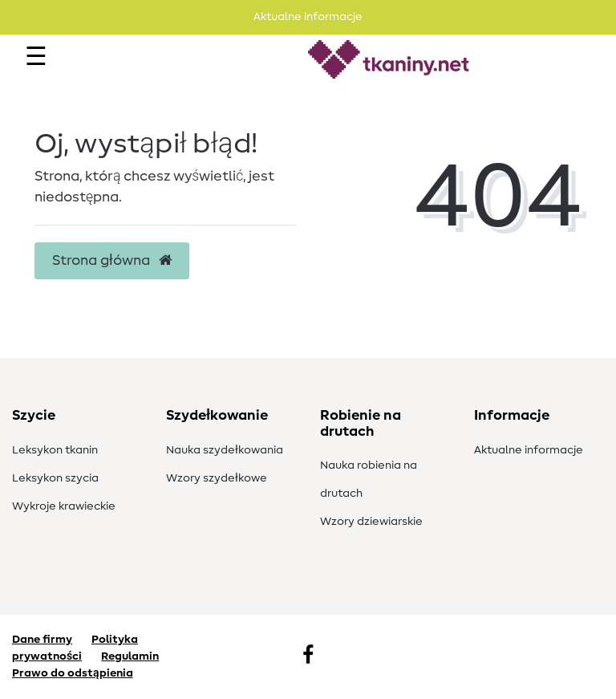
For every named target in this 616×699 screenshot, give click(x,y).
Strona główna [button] (112, 261)
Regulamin (130, 656)
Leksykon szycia (55, 478)
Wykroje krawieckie (64, 506)
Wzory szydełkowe (217, 478)
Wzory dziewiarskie (371, 522)
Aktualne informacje (529, 450)
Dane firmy (42, 640)
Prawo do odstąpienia (73, 673)
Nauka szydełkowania (225, 450)
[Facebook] (308, 656)
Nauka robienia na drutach (369, 480)
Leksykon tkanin (55, 450)
